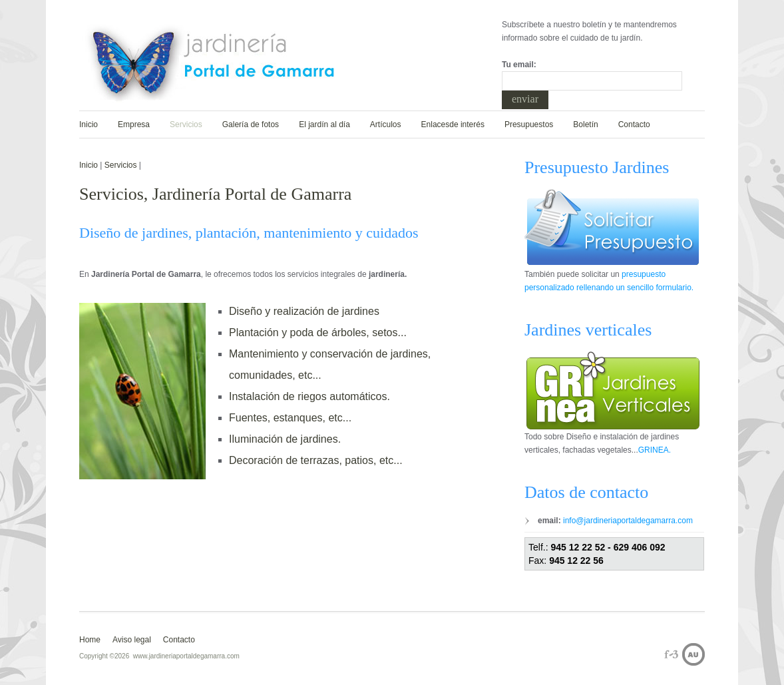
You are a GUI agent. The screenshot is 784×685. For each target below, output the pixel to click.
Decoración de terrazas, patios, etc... (316, 460)
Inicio (89, 124)
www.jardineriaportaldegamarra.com (186, 656)
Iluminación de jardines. (285, 439)
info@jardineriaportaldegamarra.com (627, 521)
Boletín (585, 124)
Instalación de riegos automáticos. (309, 396)
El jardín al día (324, 124)
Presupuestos (529, 124)
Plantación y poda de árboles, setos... (318, 333)
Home (90, 640)
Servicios (186, 124)
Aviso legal (132, 640)
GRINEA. (655, 450)
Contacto (634, 124)
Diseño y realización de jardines (304, 311)
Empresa (134, 124)
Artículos (386, 124)
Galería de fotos (251, 124)
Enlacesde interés (453, 124)
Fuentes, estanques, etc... (290, 418)
